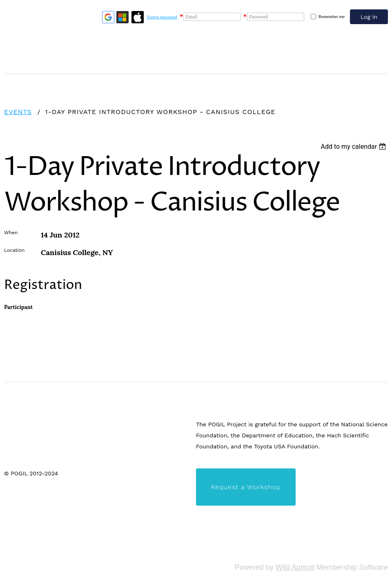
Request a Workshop (246, 487)
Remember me (332, 16)
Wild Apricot (295, 567)
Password (258, 17)
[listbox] (354, 147)
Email (191, 17)
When (11, 233)
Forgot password (162, 17)
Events (18, 112)
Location (14, 250)
